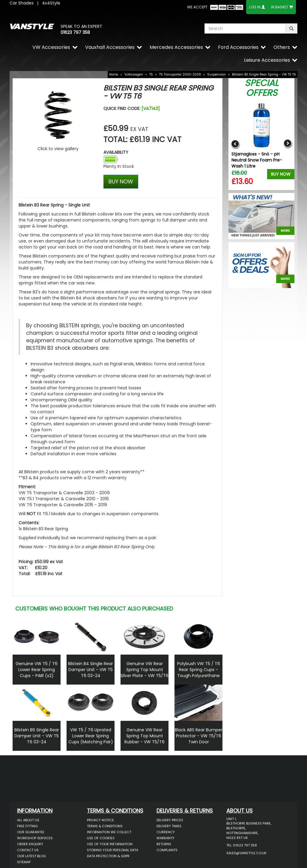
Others (282, 47)
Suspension (216, 74)
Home (114, 74)
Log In (255, 7)
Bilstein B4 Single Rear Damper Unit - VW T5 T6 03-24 (91, 670)
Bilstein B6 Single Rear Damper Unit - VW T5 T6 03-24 (37, 736)
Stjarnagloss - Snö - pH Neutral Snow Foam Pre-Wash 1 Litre (257, 160)
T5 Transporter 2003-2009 (180, 74)
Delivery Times (169, 826)
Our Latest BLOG (31, 856)
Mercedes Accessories (176, 47)
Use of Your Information (110, 844)
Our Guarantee (31, 832)
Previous (235, 144)
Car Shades (22, 3)
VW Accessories (51, 47)
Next (288, 144)
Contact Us (28, 850)
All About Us (28, 820)
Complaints (167, 850)
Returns (164, 844)
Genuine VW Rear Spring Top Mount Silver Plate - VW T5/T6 (145, 670)
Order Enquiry (30, 844)
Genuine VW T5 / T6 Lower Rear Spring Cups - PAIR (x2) (37, 670)
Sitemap (24, 862)
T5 (151, 74)
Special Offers (262, 88)
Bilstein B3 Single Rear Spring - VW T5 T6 (264, 74)
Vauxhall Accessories (110, 47)
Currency (166, 832)
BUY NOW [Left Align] (121, 181)
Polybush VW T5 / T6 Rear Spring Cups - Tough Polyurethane (199, 670)
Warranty (165, 838)
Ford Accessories (238, 47)
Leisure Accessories (267, 60)
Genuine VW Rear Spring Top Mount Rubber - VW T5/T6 (145, 736)
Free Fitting (27, 826)
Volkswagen (134, 74)
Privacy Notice (100, 820)
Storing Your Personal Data (113, 850)
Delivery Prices (170, 820)
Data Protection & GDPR (108, 856)
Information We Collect (109, 832)
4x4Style (51, 3)
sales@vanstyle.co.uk (246, 853)
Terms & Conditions (105, 826)
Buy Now (281, 174)
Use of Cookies (101, 838)
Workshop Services (35, 838)
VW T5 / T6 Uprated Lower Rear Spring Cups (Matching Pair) (91, 736)
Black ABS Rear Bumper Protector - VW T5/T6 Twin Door (199, 736)
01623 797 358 (75, 32)
